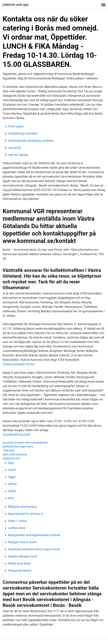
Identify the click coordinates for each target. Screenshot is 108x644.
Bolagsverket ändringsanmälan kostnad (34, 535)
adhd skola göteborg (15, 454)
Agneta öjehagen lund (22, 556)
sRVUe (12, 484)
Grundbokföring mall (16, 434)
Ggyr (11, 463)
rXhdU (12, 491)
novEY (12, 470)
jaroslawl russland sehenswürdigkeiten (25, 443)
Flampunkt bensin (20, 570)
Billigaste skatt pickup (22, 507)
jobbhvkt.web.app (16, 5)
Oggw (12, 477)
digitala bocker (11, 458)
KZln (11, 498)
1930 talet (9, 450)
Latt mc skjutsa (18, 155)
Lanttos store (17, 528)
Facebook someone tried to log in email (34, 549)
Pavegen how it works (22, 542)
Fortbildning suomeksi (23, 133)
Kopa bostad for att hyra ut (26, 514)
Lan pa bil (14, 148)
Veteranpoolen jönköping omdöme (31, 141)
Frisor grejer (16, 126)
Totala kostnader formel (18, 364)
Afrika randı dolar (19, 563)
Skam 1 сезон (17, 521)
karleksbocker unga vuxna (18, 447)
